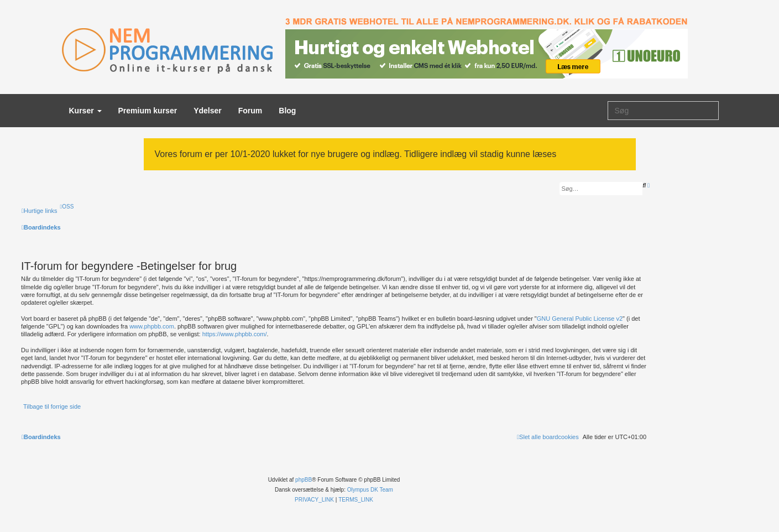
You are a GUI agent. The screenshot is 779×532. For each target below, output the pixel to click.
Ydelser (208, 111)
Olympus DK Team (370, 490)
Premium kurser (148, 111)
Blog (287, 111)
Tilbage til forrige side (52, 406)
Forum (250, 111)
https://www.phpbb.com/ (235, 334)
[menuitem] (67, 207)
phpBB (304, 480)
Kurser (85, 111)
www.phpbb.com (152, 326)
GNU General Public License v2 (580, 319)
